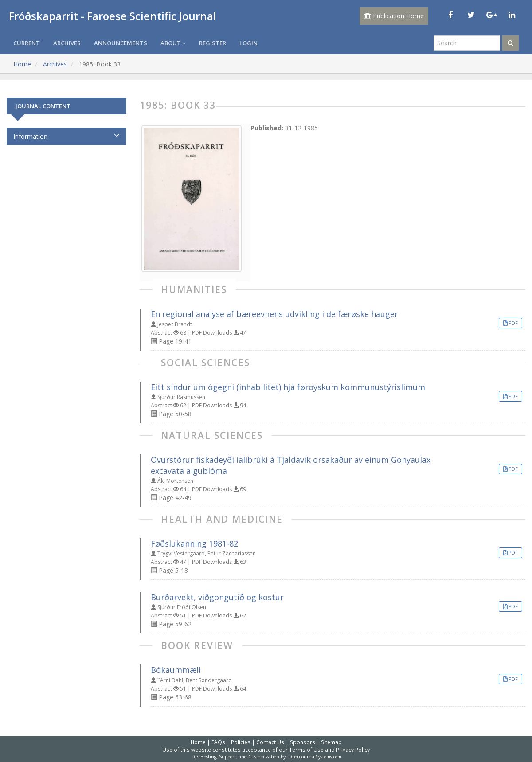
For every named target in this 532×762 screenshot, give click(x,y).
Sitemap (331, 742)
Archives (67, 43)
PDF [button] (513, 323)
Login (248, 43)
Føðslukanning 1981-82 (194, 543)
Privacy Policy (353, 750)
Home (22, 64)
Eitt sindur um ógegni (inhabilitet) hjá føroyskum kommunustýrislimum (288, 387)
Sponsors (303, 742)
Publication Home (394, 16)
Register (213, 43)
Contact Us (270, 742)
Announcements (121, 43)
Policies (241, 742)
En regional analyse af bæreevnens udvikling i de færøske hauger (274, 314)
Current (27, 43)
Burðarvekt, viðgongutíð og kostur (217, 597)
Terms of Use (306, 750)
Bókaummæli (176, 670)
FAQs (218, 742)
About (173, 43)
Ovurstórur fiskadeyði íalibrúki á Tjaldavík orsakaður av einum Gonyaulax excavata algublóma (291, 465)
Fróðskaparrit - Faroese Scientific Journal (113, 16)
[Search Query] (467, 43)
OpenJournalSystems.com (315, 757)
